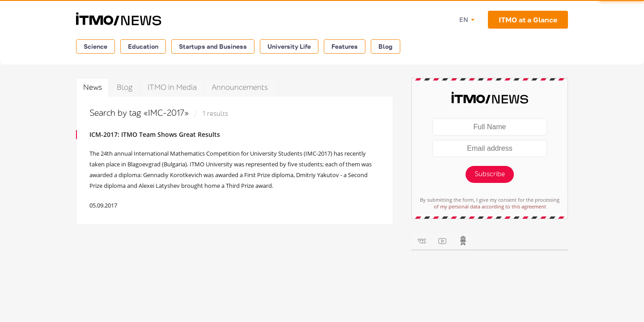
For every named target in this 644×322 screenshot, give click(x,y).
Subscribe (490, 174)
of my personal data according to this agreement (490, 206)
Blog (386, 46)
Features (345, 46)
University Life (289, 46)
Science (95, 46)
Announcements (240, 87)
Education (143, 46)
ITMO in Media (172, 87)
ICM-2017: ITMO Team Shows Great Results (155, 134)
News (93, 87)
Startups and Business (213, 46)
